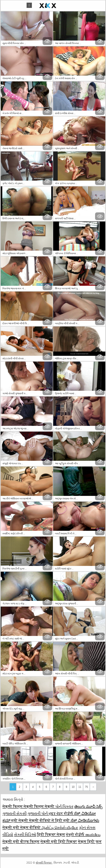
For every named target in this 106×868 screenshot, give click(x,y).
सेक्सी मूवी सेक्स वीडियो (22, 827)
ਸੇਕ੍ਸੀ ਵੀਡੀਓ (76, 834)
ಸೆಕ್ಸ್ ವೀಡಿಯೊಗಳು (85, 820)
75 (86, 787)
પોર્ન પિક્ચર (64, 806)
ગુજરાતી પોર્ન (38, 813)
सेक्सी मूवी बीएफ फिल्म (21, 841)
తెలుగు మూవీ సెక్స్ (88, 806)
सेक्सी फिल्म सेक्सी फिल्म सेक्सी (29, 806)
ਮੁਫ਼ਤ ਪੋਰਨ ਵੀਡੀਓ (61, 813)
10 (73, 787)
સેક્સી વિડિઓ (25, 834)
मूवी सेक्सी (20, 820)
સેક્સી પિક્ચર (44, 863)
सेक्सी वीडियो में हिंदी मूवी (50, 820)
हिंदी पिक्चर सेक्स (51, 834)
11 (80, 787)
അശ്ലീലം (93, 834)
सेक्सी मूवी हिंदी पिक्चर (59, 841)
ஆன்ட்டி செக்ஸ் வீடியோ (60, 827)
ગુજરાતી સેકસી (15, 813)
